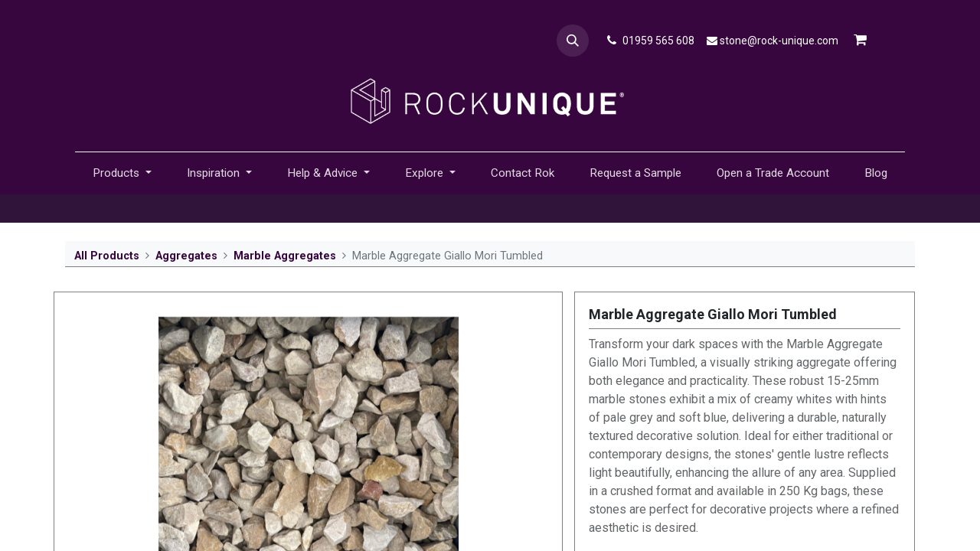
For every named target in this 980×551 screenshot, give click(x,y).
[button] (573, 41)
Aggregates (186, 256)
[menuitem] (523, 173)
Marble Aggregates (285, 256)
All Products (107, 256)
